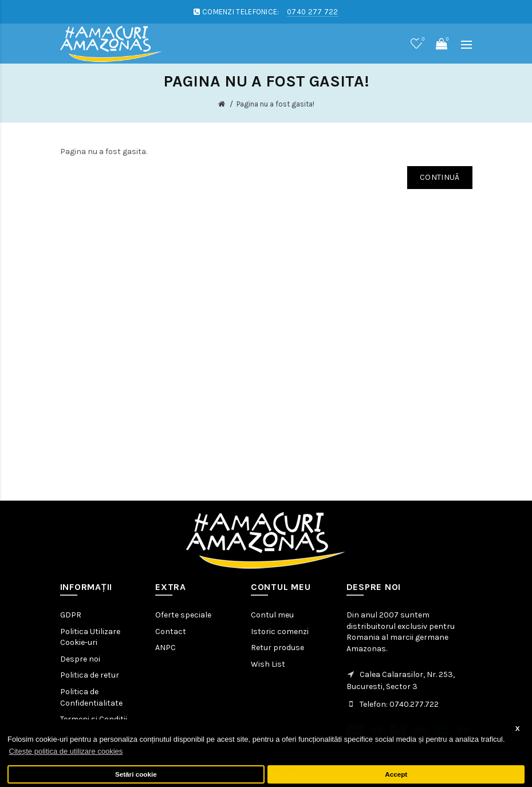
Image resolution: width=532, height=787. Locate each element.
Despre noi (80, 659)
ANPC (165, 648)
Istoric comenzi (280, 631)
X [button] (518, 728)
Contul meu (272, 615)
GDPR (71, 615)
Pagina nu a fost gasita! (275, 104)
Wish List (268, 664)
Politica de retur (90, 675)
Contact (171, 631)
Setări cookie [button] (136, 774)
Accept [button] (396, 774)
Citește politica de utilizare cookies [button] (66, 751)
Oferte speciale (183, 615)
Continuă (440, 177)
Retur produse (277, 648)
